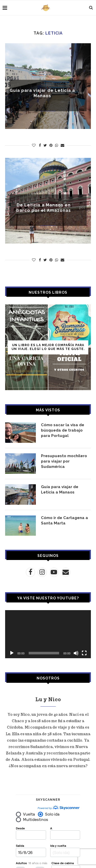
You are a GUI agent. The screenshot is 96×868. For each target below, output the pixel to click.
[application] (48, 634)
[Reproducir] (12, 653)
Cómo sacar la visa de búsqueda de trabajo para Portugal (63, 430)
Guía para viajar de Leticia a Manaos (42, 93)
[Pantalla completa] (84, 653)
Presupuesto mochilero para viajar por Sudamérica (64, 461)
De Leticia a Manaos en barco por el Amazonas (44, 208)
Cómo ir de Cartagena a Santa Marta (65, 520)
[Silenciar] (76, 653)
